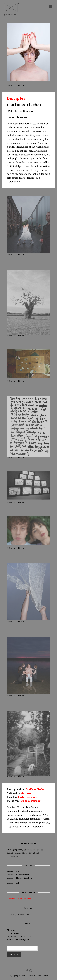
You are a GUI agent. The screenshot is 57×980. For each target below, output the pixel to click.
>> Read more (13, 856)
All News (11, 930)
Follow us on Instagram (18, 940)
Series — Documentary (18, 875)
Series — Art (13, 872)
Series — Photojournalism (20, 878)
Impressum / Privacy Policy (19, 936)
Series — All (13, 883)
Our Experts (13, 933)
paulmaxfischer (32, 801)
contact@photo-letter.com (18, 914)
